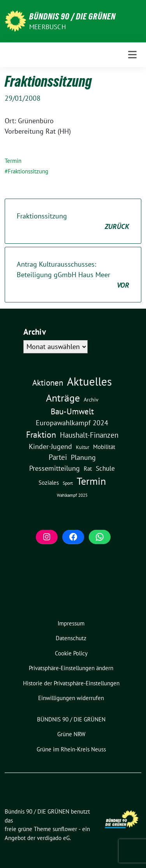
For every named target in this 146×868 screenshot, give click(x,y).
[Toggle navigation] (132, 55)
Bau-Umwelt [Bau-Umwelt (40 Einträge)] (72, 411)
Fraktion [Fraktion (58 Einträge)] (41, 435)
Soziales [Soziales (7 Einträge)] (49, 482)
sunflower (65, 829)
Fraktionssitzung (28, 171)
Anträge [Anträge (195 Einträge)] (63, 398)
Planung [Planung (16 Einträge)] (83, 457)
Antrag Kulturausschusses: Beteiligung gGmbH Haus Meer (73, 275)
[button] (71, 668)
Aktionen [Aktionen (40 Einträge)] (48, 383)
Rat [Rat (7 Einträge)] (88, 468)
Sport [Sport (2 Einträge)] (68, 483)
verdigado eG (53, 838)
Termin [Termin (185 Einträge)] (91, 481)
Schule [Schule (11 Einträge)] (105, 468)
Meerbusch (47, 27)
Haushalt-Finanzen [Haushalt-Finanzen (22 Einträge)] (89, 435)
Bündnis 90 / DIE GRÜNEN (72, 16)
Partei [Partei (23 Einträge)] (58, 457)
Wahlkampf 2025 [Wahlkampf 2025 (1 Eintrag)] (72, 495)
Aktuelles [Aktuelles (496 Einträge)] (89, 381)
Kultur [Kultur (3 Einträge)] (83, 447)
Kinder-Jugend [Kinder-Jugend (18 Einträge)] (50, 446)
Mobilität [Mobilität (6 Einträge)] (104, 447)
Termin (13, 161)
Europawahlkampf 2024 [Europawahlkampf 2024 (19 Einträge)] (72, 423)
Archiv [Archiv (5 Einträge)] (91, 399)
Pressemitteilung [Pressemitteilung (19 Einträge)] (55, 468)
